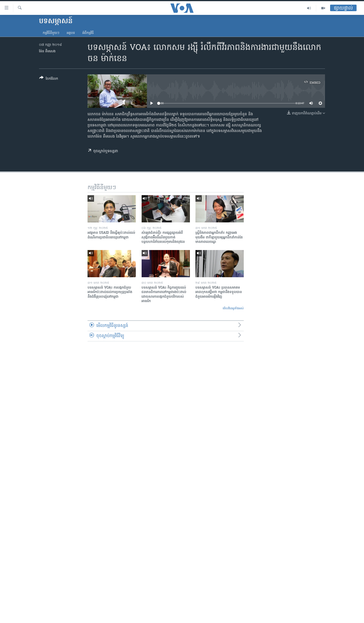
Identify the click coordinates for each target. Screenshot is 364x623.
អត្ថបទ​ (71, 33)
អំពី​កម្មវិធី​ (88, 33)
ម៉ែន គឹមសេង (47, 51)
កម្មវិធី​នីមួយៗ (51, 33)
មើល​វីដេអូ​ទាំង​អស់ (233, 308)
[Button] (49, 79)
